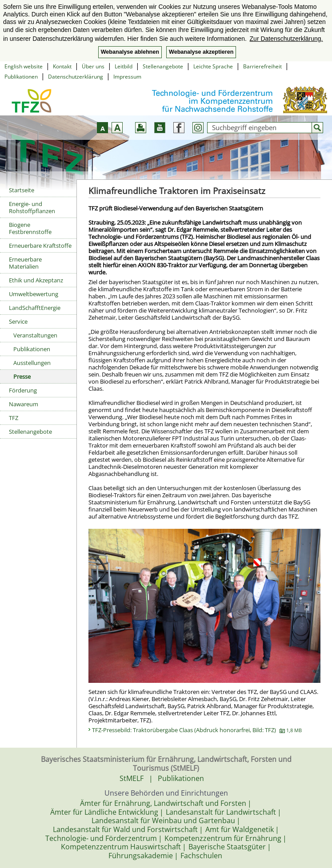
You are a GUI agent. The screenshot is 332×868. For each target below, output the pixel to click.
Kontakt (62, 66)
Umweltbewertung (34, 294)
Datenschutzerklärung (76, 77)
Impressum (127, 77)
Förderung (23, 390)
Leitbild (124, 66)
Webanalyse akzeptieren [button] (201, 52)
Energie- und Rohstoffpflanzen (32, 207)
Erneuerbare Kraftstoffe (40, 246)
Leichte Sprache (213, 66)
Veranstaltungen (35, 335)
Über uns (93, 66)
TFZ (14, 418)
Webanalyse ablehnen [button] (130, 52)
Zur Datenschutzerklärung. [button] (286, 39)
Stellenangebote (163, 66)
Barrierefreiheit (262, 66)
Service (18, 321)
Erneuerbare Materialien (25, 263)
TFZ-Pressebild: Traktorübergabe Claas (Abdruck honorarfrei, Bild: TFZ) (197, 730)
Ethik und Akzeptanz (36, 280)
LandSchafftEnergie (35, 308)
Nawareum (24, 404)
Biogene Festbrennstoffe (30, 228)
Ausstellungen (32, 363)
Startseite (22, 190)
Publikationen (21, 77)
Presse (22, 377)
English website (24, 66)
